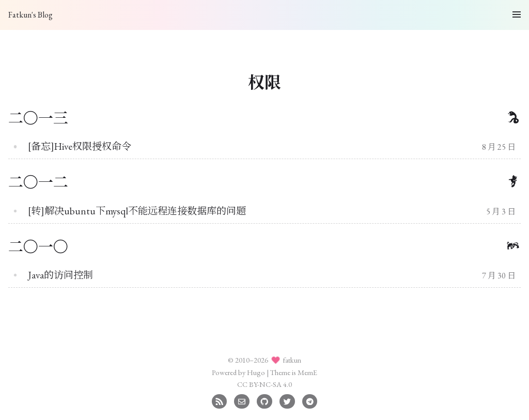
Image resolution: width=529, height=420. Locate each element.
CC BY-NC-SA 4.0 (264, 384)
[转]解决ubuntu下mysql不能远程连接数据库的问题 (137, 211)
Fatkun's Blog (30, 15)
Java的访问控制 (60, 275)
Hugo (256, 372)
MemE (307, 372)
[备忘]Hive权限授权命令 (80, 146)
